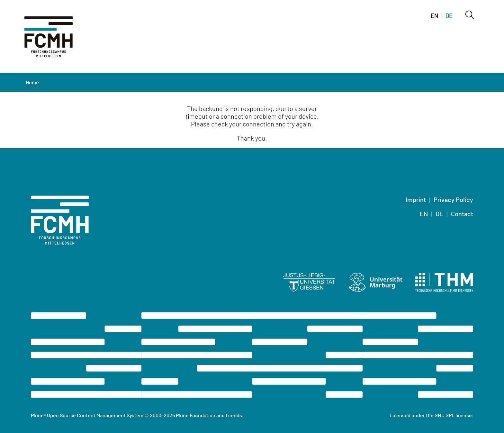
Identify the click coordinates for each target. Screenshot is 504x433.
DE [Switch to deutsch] (449, 16)
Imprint (416, 199)
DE (439, 214)
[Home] (57, 41)
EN (424, 214)
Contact (462, 214)
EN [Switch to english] (434, 16)
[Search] (469, 15)
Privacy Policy (453, 199)
